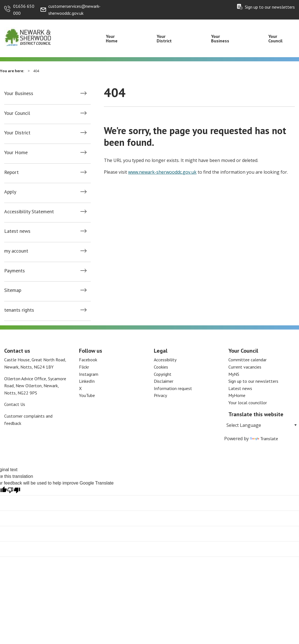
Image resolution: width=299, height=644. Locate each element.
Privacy (160, 395)
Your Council (275, 38)
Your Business (220, 38)
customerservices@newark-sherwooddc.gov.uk (74, 10)
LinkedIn (87, 381)
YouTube (87, 395)
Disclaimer (164, 381)
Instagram (89, 374)
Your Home (112, 38)
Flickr (84, 367)
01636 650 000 (24, 10)
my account (16, 251)
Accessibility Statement (29, 212)
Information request (173, 388)
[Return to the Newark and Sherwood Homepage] (28, 37)
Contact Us (15, 404)
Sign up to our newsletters (270, 7)
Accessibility (165, 360)
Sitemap (13, 290)
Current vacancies (245, 367)
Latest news (17, 231)
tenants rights (19, 310)
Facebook (88, 360)
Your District (164, 38)
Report (11, 172)
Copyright (163, 374)
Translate (264, 439)
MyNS (234, 374)
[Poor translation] (14, 490)
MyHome (237, 395)
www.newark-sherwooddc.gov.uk (162, 172)
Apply (10, 192)
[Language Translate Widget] (262, 425)
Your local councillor (248, 403)
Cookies (161, 367)
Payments (15, 271)
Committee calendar (247, 360)
